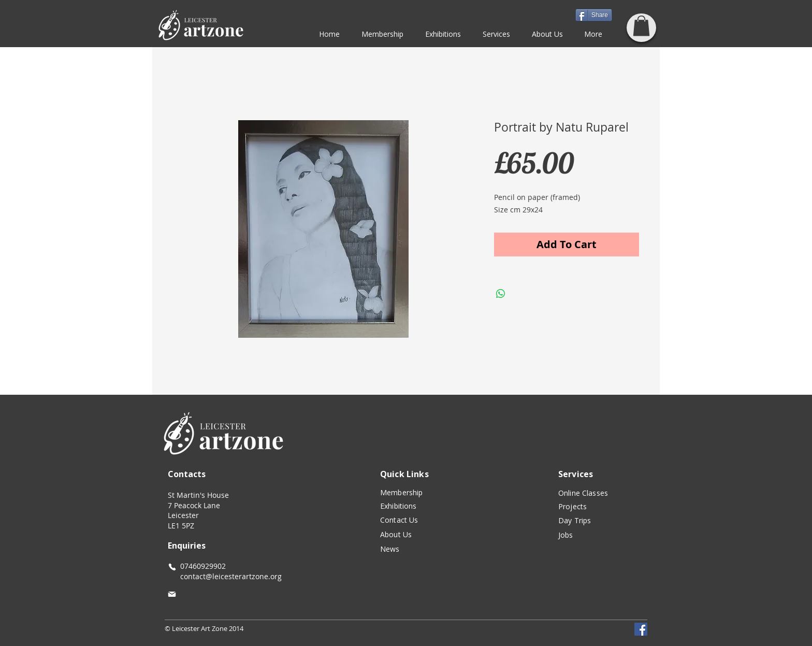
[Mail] (172, 594)
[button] (641, 26)
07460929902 (203, 566)
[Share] (594, 15)
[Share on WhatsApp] (501, 294)
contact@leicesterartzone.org (225, 576)
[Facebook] (641, 629)
